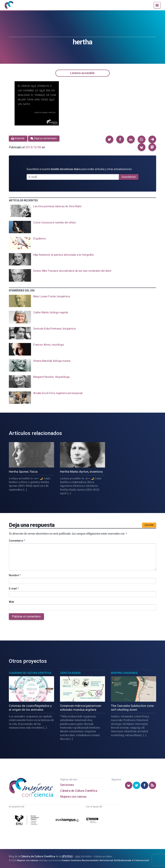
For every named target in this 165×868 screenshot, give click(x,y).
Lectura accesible (82, 73)
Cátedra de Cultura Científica (79, 791)
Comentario (17, 541)
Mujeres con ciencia (73, 797)
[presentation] (82, 211)
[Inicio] (9, 5)
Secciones (67, 785)
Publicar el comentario (26, 616)
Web (11, 602)
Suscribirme (129, 177)
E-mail (14, 589)
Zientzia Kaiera (70, 673)
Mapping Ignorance (124, 673)
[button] (109, 139)
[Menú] (157, 5)
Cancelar (149, 525)
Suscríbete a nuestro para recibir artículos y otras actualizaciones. (79, 169)
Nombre (15, 575)
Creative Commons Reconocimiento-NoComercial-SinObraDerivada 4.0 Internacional (105, 860)
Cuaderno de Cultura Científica (30, 673)
